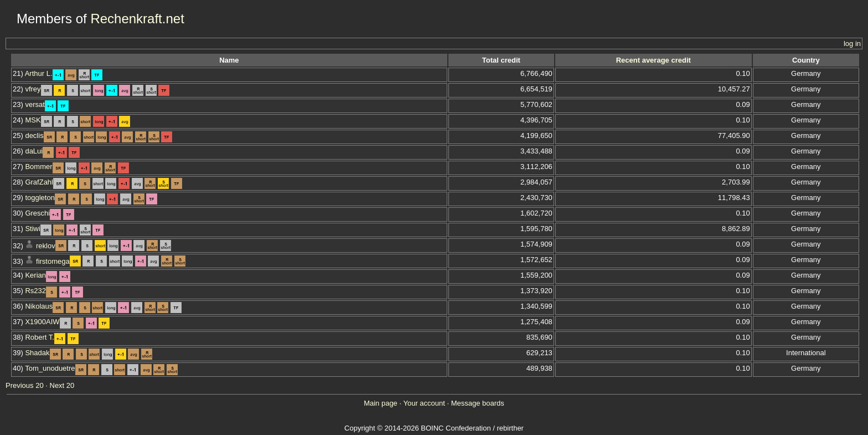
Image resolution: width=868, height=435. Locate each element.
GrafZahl (39, 182)
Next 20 (62, 385)
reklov (46, 246)
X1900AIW (42, 322)
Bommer (38, 167)
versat (35, 104)
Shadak (37, 353)
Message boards (478, 403)
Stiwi (32, 229)
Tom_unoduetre (50, 368)
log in (852, 43)
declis (34, 135)
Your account (424, 403)
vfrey (33, 89)
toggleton (40, 198)
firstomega (53, 261)
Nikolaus (39, 306)
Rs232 (35, 291)
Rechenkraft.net (137, 19)
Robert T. (40, 337)
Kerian (35, 275)
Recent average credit (653, 60)
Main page (381, 403)
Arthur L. (39, 73)
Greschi (37, 213)
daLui (34, 151)
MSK (33, 120)
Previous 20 (25, 385)
